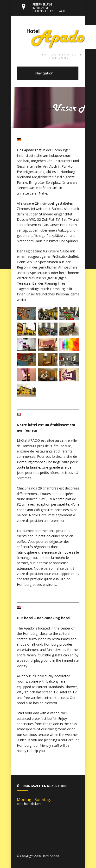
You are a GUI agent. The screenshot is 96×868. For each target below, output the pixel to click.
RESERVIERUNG (42, 4)
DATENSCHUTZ (43, 11)
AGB (62, 11)
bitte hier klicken (29, 804)
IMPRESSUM (40, 8)
